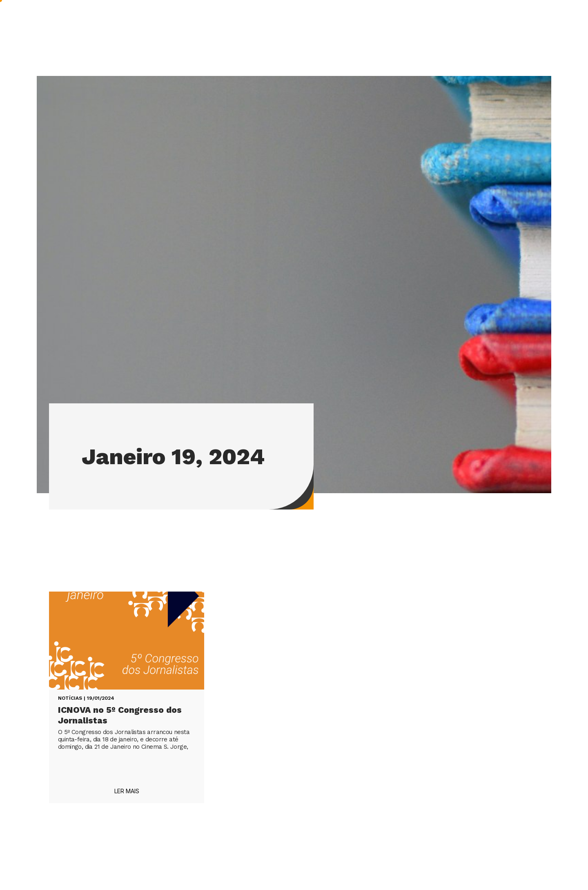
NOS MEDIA (464, 20)
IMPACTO (356, 20)
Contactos (516, 20)
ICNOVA (174, 20)
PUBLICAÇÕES (301, 20)
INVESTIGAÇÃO (232, 20)
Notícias (70, 698)
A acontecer (409, 20)
